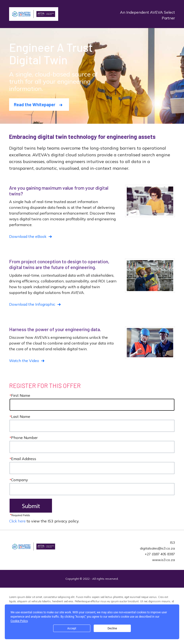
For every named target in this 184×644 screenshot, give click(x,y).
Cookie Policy (19, 621)
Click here (17, 521)
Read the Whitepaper (35, 104)
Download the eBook (28, 236)
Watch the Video (24, 361)
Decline (112, 628)
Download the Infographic (32, 304)
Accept (72, 628)
